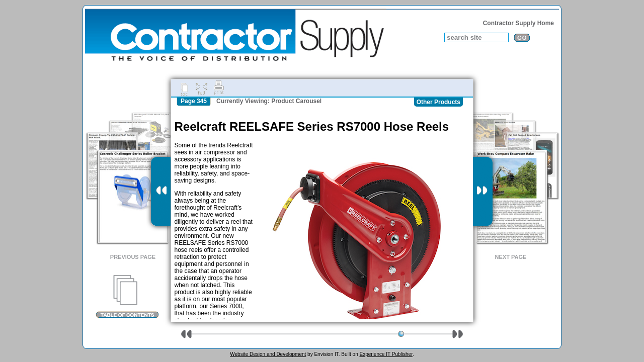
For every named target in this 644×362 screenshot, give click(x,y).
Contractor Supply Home (518, 23)
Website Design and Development (268, 354)
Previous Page (133, 257)
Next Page (511, 257)
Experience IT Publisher (386, 354)
